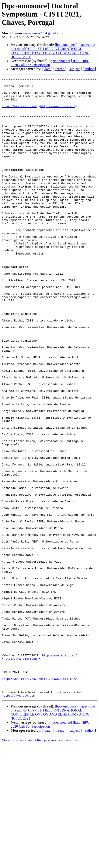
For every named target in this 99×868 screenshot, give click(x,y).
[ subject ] (75, 69)
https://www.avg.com (18, 819)
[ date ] (47, 69)
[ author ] (89, 69)
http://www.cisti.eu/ (19, 112)
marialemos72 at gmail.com (43, 33)
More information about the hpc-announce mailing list (41, 864)
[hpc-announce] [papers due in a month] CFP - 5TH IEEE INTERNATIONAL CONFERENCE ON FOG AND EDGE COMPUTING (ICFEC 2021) (53, 51)
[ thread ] (60, 69)
